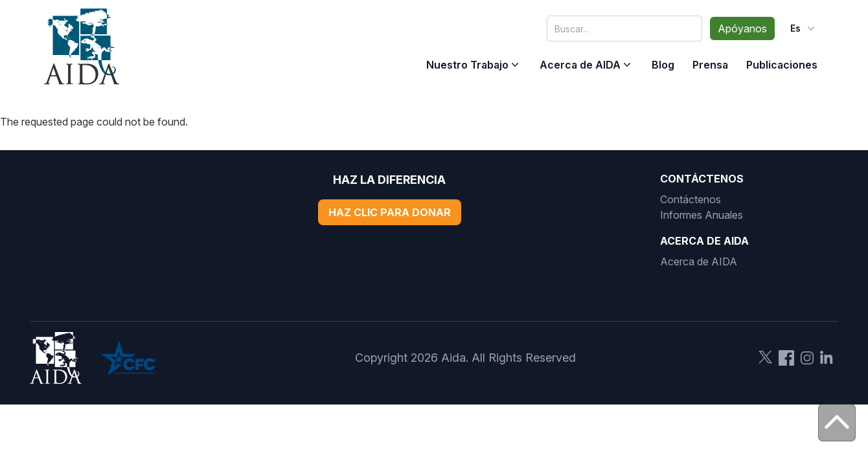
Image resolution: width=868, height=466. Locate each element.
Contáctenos (691, 199)
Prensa (710, 65)
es (804, 28)
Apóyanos (742, 28)
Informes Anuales (702, 215)
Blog (663, 65)
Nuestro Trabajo (467, 65)
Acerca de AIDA (580, 65)
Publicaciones (782, 65)
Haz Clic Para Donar (390, 212)
